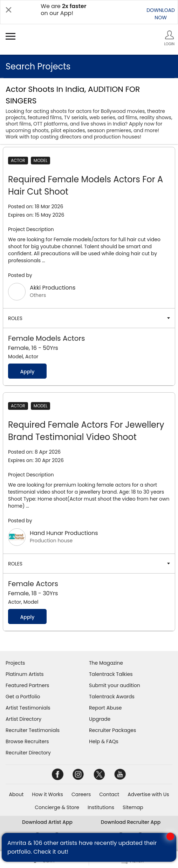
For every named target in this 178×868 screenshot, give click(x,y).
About (16, 794)
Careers (81, 794)
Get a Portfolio (23, 697)
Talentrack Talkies (111, 674)
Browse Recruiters (27, 741)
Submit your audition (115, 685)
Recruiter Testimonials (33, 730)
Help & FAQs (104, 741)
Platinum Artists (25, 674)
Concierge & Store (57, 807)
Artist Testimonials (28, 708)
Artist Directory (23, 719)
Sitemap (133, 807)
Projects (15, 663)
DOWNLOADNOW (161, 14)
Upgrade (100, 719)
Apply (27, 372)
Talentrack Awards (112, 697)
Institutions (101, 807)
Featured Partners (27, 685)
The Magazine (106, 663)
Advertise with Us (148, 794)
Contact (109, 794)
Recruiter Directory (28, 753)
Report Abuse (105, 708)
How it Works (47, 794)
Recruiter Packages (112, 730)
